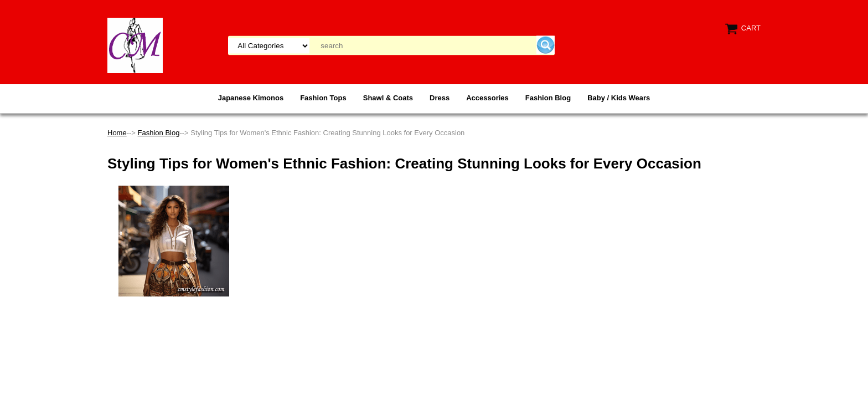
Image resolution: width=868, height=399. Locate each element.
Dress (440, 98)
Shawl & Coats (388, 98)
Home (117, 133)
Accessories (487, 98)
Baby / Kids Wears (619, 98)
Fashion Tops (323, 98)
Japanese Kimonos (251, 98)
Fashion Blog (548, 98)
